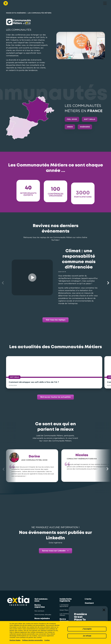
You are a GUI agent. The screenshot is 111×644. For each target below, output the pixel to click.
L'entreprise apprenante (64, 604)
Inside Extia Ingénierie (44, 4)
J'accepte (87, 629)
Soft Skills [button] (90, 119)
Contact (73, 4)
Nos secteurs (39, 610)
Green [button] (70, 127)
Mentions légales (15, 640)
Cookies (47, 640)
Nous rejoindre (34, 4)
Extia (87, 606)
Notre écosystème (55, 4)
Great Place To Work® (68, 609)
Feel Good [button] (72, 119)
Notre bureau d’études (43, 613)
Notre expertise (25, 4)
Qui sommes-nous (16, 4)
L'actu (65, 4)
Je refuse (87, 636)
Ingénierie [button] (85, 127)
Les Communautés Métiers (67, 613)
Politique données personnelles (32, 640)
